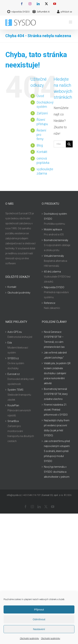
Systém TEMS (15, 390)
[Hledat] (69, 144)
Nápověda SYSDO (54, 287)
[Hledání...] (60, 144)
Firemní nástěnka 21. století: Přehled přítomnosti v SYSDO (56, 410)
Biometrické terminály (56, 240)
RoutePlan (13, 405)
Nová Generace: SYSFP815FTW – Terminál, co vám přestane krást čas (54, 339)
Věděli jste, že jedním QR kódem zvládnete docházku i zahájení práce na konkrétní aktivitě (57, 373)
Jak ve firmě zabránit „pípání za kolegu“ (55, 355)
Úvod (40, 96)
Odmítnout (39, 619)
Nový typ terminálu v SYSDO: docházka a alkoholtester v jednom (57, 472)
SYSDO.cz (13, 358)
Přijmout (39, 609)
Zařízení (42, 113)
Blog (40, 145)
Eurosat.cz (14, 374)
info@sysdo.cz (14, 495)
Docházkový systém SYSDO (55, 216)
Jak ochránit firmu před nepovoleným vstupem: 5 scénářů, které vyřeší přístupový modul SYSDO (57, 451)
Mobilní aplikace (53, 229)
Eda (10, 343)
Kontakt (42, 152)
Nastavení (39, 629)
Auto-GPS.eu (15, 332)
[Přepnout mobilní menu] (71, 22)
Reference (50, 303)
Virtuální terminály (54, 256)
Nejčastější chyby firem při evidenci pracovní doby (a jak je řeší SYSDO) (57, 428)
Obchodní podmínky (29, 638)
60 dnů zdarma (52, 272)
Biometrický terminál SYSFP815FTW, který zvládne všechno (56, 394)
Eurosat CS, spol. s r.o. (53, 495)
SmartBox (13, 421)
